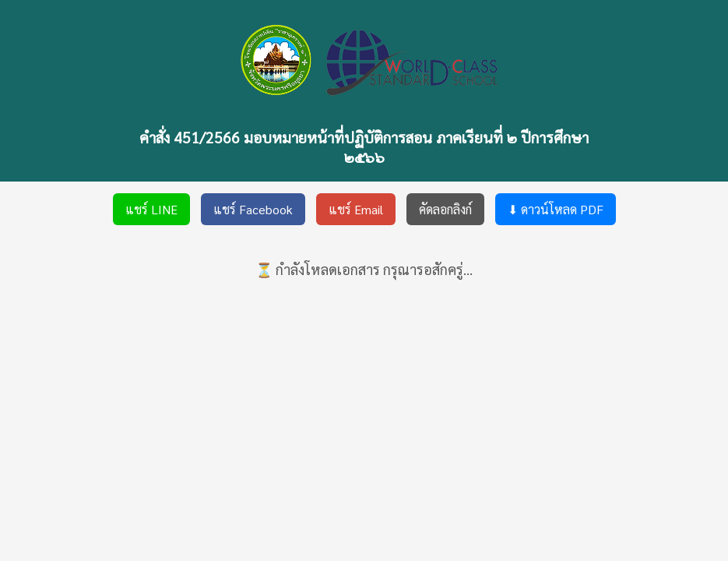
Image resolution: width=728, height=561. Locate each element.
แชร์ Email (356, 209)
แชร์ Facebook (253, 209)
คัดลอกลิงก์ (445, 209)
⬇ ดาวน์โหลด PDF (556, 209)
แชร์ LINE (151, 209)
